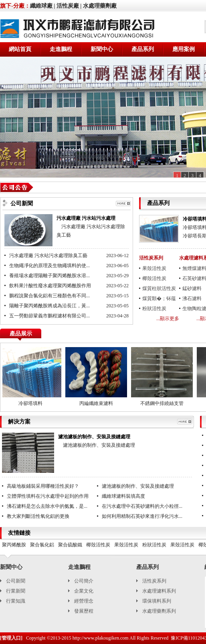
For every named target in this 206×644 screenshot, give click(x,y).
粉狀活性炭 (154, 309)
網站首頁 (20, 49)
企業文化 (84, 591)
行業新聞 (16, 591)
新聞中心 (102, 49)
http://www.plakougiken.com (101, 638)
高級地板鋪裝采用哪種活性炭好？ (43, 486)
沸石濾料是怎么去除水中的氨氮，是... (47, 506)
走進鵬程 (61, 49)
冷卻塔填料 (31, 403)
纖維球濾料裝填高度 (123, 496)
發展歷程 (84, 611)
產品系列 (143, 49)
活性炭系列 (151, 258)
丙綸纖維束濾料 (97, 403)
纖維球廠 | (43, 6)
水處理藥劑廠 (100, 6)
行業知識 (16, 601)
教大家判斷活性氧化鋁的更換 (38, 516)
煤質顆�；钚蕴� (159, 300)
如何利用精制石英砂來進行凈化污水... (142, 516)
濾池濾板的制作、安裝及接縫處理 (138, 486)
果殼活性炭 (154, 268)
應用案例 (184, 49)
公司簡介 (84, 581)
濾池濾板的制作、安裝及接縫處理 (94, 437)
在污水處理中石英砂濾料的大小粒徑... (142, 506)
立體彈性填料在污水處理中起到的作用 (48, 496)
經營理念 (84, 601)
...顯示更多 (168, 319)
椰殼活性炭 (154, 278)
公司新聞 (16, 581)
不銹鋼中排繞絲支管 (163, 403)
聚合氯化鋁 (42, 545)
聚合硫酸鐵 (70, 545)
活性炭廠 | (69, 6)
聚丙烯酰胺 (14, 545)
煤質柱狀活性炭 (159, 288)
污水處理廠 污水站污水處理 (86, 218)
